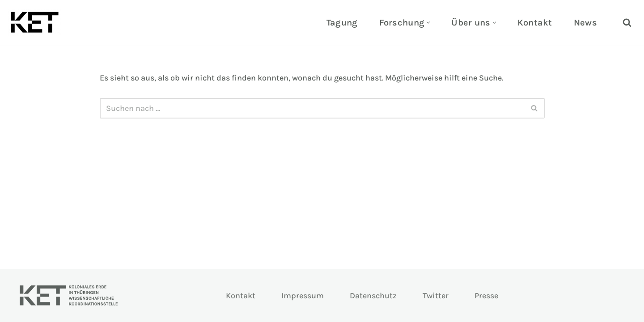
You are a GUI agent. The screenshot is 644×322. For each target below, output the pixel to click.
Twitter (436, 296)
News (585, 23)
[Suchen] (627, 22)
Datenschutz (373, 296)
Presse (486, 296)
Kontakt (535, 23)
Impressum (303, 296)
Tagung (342, 23)
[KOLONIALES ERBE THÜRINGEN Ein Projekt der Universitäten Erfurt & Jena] (37, 22)
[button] (428, 23)
